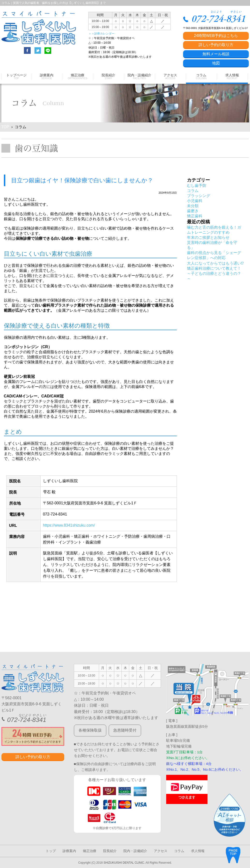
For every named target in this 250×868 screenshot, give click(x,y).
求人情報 (198, 851)
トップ (51, 851)
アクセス (161, 851)
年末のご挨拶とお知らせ (208, 237)
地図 (216, 63)
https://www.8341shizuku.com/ (69, 525)
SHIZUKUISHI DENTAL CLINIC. (124, 863)
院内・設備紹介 (135, 851)
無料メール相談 (216, 54)
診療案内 (69, 851)
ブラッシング (199, 196)
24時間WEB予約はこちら (216, 36)
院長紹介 (110, 851)
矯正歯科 (195, 216)
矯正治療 (90, 851)
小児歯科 (195, 201)
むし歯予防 (197, 186)
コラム (193, 191)
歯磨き (193, 211)
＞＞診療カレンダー (101, 34)
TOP (5, 127)
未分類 (193, 206)
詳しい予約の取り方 (216, 45)
